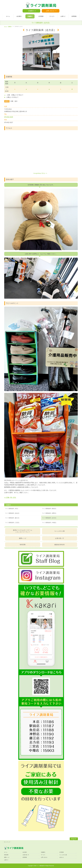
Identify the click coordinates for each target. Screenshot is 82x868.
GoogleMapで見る (39, 173)
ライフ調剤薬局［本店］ (12, 509)
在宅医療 (62, 852)
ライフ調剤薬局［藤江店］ (13, 518)
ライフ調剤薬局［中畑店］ (50, 523)
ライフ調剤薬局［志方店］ (50, 518)
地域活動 (23, 545)
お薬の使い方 (60, 538)
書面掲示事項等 (60, 545)
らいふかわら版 (60, 531)
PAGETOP (74, 839)
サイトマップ (7, 842)
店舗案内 (31, 11)
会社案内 (25, 852)
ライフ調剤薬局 (40, 866)
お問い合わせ (50, 11)
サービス (43, 855)
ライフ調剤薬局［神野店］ (50, 513)
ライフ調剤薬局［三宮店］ (13, 523)
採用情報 (25, 857)
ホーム (6, 852)
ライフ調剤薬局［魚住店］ (13, 513)
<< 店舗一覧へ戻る (10, 497)
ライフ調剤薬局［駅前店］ (50, 509)
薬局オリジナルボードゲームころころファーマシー (23, 531)
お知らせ (62, 857)
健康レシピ (23, 538)
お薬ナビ (6, 860)
